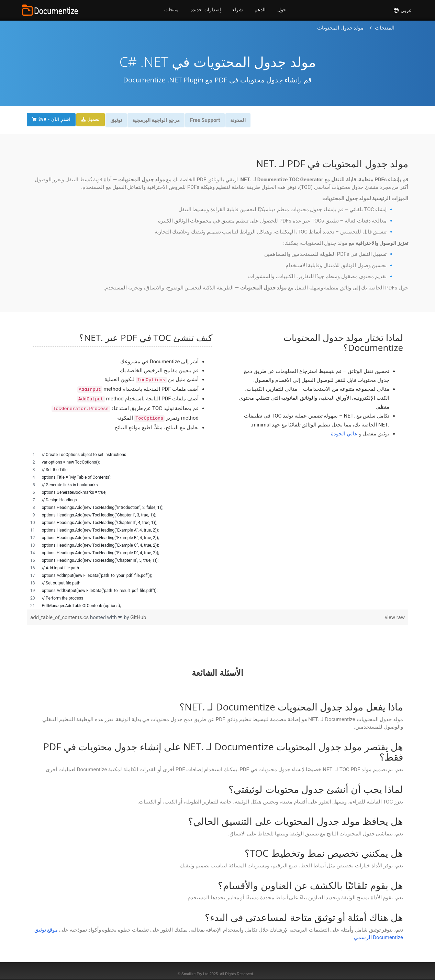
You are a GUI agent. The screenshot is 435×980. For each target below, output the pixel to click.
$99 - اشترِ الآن (52, 119)
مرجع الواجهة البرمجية (158, 120)
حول (282, 10)
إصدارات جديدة (205, 10)
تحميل (92, 119)
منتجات (171, 10)
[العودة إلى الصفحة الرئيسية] (385, 28)
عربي (402, 10)
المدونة (242, 120)
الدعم (260, 10)
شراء (238, 10)
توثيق (118, 120)
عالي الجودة (344, 434)
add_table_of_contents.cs (60, 617)
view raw (395, 617)
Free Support (208, 120)
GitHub (138, 617)
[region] (217, 530)
